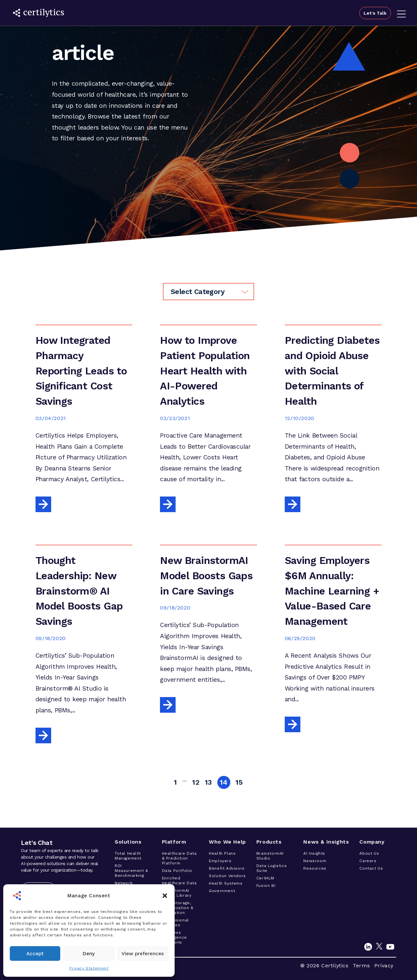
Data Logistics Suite (272, 868)
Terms (361, 966)
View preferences (143, 954)
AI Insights (314, 853)
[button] (165, 896)
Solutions (128, 842)
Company (372, 842)
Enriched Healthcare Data (179, 881)
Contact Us (371, 868)
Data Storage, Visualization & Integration (178, 908)
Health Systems (226, 883)
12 (196, 782)
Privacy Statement (89, 968)
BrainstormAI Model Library (177, 893)
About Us (369, 853)
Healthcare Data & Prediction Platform (179, 858)
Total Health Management (128, 856)
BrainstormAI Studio (270, 856)
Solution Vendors (227, 876)
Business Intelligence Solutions (174, 937)
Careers (368, 861)
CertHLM (265, 878)
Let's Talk (374, 13)
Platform (174, 842)
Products (269, 842)
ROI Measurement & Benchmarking (131, 871)
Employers (220, 861)
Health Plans (222, 853)
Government (222, 891)
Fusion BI (266, 886)
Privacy (384, 966)
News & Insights (326, 842)
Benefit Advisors (227, 868)
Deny (89, 954)
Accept (35, 954)
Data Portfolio (177, 871)
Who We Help (227, 842)
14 (224, 782)
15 (239, 782)
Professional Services (175, 923)
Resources (315, 868)
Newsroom (315, 861)
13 (208, 782)
